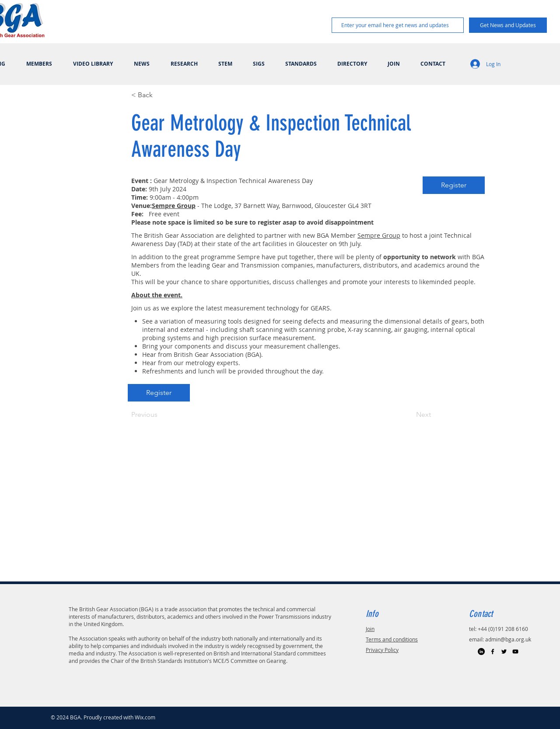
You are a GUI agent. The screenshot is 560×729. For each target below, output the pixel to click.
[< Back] (160, 95)
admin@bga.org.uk (508, 639)
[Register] (454, 185)
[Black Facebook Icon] (493, 652)
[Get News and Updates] (508, 25)
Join (370, 629)
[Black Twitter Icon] (504, 652)
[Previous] (160, 415)
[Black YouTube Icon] (515, 652)
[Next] (409, 415)
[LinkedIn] (481, 652)
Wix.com (145, 717)
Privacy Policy (382, 650)
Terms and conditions (392, 639)
